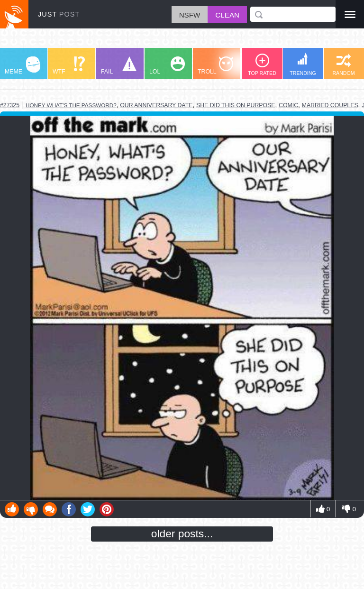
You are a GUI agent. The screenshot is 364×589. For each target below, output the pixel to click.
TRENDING (303, 64)
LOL (167, 66)
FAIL (119, 66)
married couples (330, 105)
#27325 (10, 105)
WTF (69, 66)
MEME (23, 66)
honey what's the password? (71, 105)
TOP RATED (262, 65)
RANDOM (343, 65)
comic (288, 105)
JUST (59, 14)
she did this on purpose (236, 105)
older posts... (182, 534)
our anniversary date (156, 105)
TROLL (215, 66)
